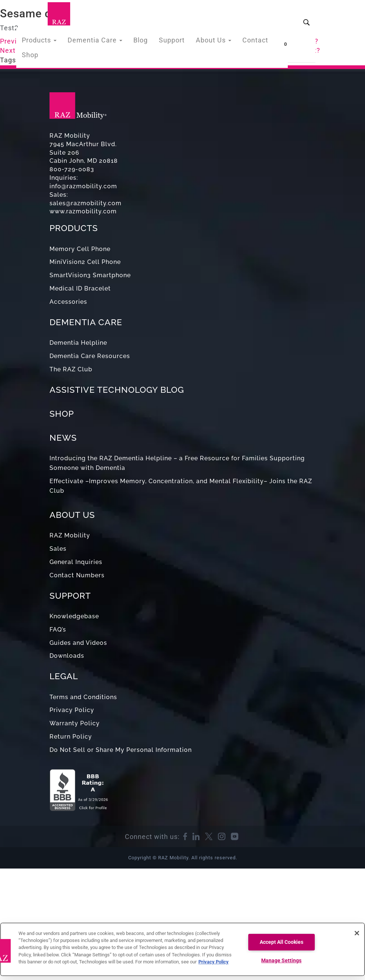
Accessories (68, 302)
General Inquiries (76, 562)
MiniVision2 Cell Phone (85, 262)
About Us (206, 42)
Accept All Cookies (282, 942)
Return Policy (71, 737)
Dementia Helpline (78, 343)
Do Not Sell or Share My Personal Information (121, 750)
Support (167, 42)
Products (44, 42)
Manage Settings (281, 961)
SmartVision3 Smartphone (90, 275)
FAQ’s (58, 630)
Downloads (67, 656)
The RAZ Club (71, 369)
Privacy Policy (72, 710)
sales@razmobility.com (86, 203)
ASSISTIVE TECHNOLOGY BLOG (117, 390)
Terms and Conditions (83, 697)
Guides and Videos (78, 643)
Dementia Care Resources (90, 356)
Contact (244, 42)
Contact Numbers (77, 575)
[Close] (357, 933)
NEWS (63, 438)
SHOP (62, 414)
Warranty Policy (75, 723)
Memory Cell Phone (80, 249)
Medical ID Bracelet (80, 288)
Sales (58, 549)
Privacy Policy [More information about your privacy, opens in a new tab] (214, 962)
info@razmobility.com (83, 186)
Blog (138, 42)
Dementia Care (95, 42)
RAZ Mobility (70, 535)
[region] (182, 949)
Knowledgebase (74, 616)
